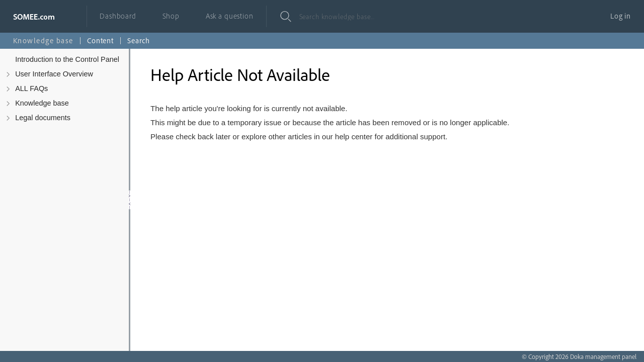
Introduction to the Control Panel (67, 59)
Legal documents (43, 118)
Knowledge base (42, 103)
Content (100, 40)
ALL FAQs (31, 88)
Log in (621, 16)
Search (139, 40)
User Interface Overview (54, 74)
